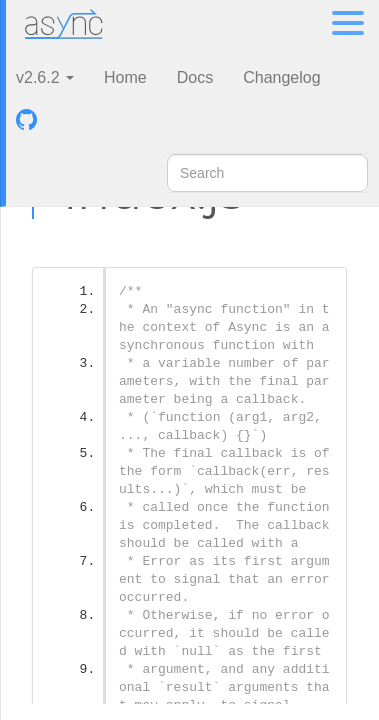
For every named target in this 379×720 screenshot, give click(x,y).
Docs (195, 77)
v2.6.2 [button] (45, 77)
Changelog (281, 77)
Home (125, 77)
